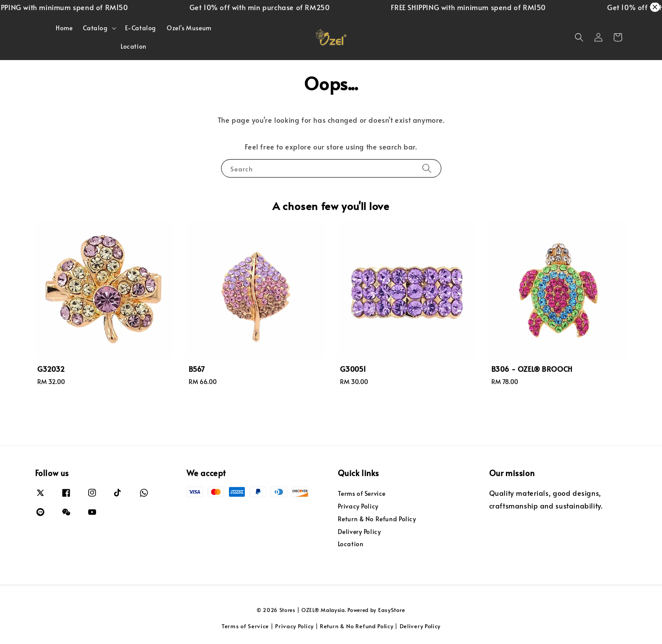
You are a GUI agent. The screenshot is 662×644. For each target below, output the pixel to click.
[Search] (427, 168)
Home (64, 28)
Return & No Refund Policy (377, 519)
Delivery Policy (360, 532)
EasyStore (392, 610)
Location (134, 46)
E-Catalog (141, 28)
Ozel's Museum (189, 28)
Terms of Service (362, 494)
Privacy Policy (358, 506)
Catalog (95, 28)
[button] (579, 37)
